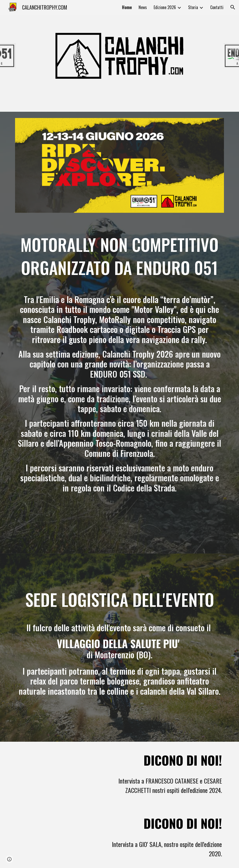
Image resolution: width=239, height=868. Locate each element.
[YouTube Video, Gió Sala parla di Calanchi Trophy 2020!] (57, 835)
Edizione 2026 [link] (165, 7)
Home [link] (127, 7)
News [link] (143, 7)
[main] (119, 373)
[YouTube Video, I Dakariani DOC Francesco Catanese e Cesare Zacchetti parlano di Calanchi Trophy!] (57, 773)
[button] (233, 7)
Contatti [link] (217, 7)
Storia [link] (193, 7)
